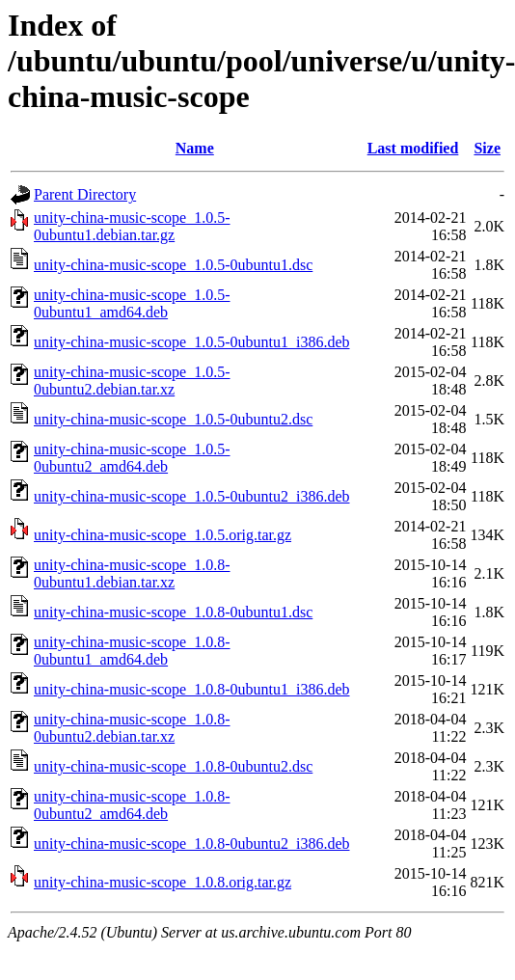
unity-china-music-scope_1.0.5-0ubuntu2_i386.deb (192, 496)
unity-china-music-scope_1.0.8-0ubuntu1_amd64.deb (132, 651)
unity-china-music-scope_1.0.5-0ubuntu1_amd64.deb (132, 303)
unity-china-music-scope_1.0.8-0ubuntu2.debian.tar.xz (132, 728)
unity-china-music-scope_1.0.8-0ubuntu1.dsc (173, 612)
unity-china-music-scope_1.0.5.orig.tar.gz (163, 535)
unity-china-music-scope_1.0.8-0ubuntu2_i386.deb (192, 844)
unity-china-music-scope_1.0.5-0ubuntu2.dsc (173, 419)
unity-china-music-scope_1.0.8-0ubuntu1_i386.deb (192, 689)
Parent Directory (85, 194)
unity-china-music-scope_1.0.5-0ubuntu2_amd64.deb (132, 458)
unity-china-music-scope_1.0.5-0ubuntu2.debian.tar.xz (132, 381)
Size (487, 148)
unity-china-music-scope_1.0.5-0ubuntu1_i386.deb (192, 342)
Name (195, 148)
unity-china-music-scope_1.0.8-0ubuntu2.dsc (173, 766)
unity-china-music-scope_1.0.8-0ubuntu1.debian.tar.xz (132, 573)
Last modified (413, 148)
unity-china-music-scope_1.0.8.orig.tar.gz (163, 882)
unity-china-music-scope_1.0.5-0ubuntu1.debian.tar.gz (132, 226)
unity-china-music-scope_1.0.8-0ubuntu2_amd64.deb (132, 805)
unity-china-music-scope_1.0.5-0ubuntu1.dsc (173, 265)
